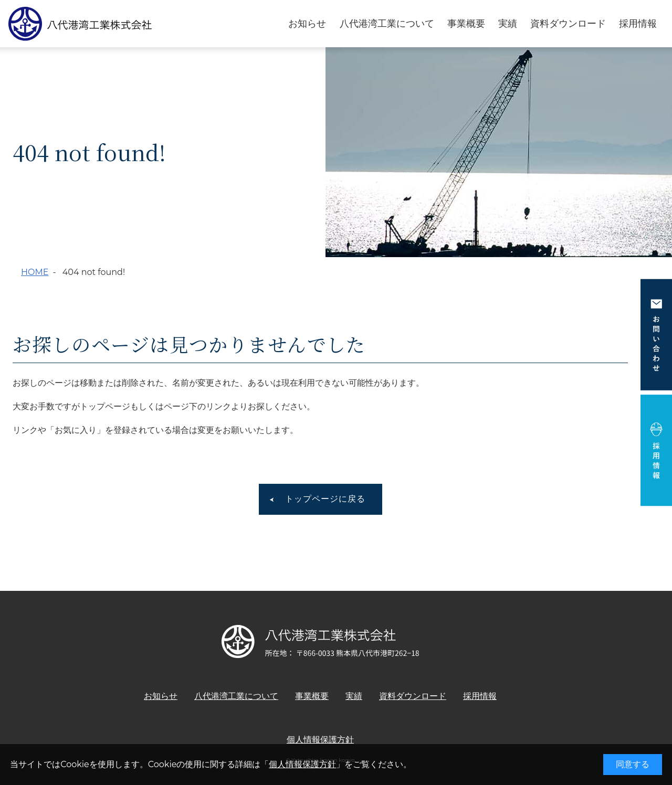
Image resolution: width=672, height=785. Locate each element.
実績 (508, 24)
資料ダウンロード (568, 24)
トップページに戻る (325, 499)
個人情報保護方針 (302, 764)
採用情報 (638, 24)
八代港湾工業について (387, 24)
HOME (35, 272)
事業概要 (466, 24)
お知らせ (307, 24)
